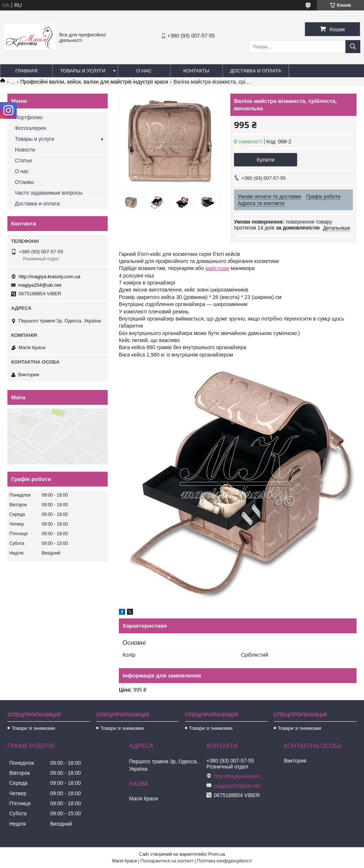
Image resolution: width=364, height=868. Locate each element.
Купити (266, 160)
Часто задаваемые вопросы (49, 193)
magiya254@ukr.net (40, 285)
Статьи (23, 160)
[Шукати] (353, 47)
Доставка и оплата (256, 71)
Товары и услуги (83, 71)
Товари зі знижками (33, 728)
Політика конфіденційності (225, 861)
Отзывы (24, 182)
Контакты (196, 71)
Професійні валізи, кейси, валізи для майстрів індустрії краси (94, 82)
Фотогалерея (30, 128)
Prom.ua (217, 854)
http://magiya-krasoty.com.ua (49, 277)
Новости (25, 150)
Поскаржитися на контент (167, 861)
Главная (26, 71)
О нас (144, 71)
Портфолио (29, 117)
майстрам (217, 268)
